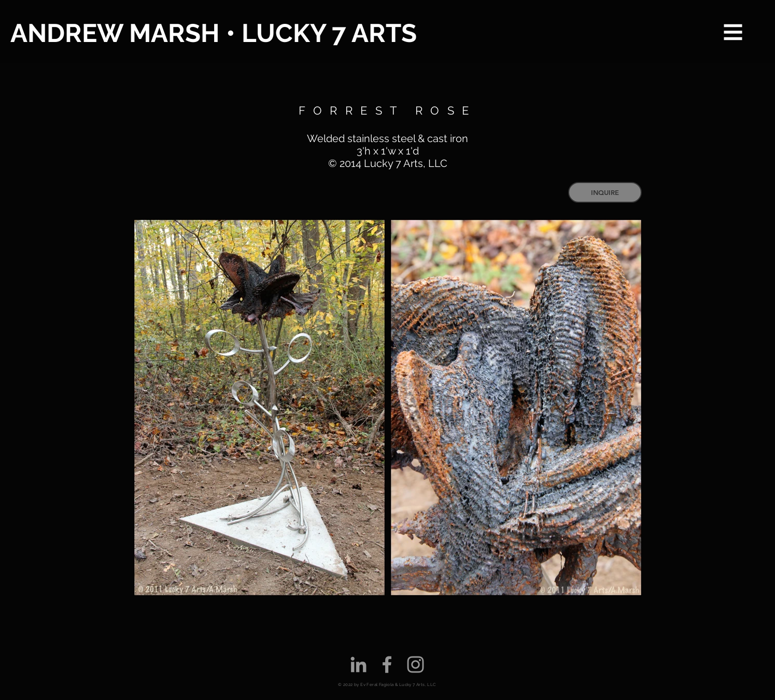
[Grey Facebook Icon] (387, 664)
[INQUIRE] (605, 192)
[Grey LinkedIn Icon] (358, 664)
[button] (733, 32)
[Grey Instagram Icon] (415, 664)
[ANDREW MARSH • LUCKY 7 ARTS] (215, 33)
